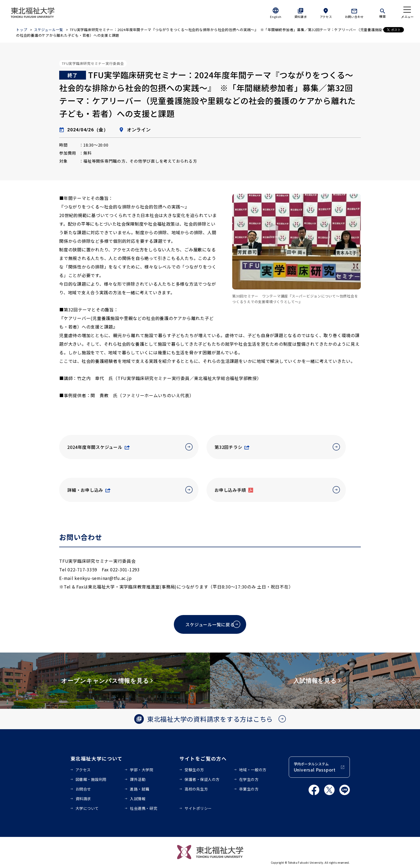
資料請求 (301, 17)
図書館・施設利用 (91, 779)
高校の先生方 (196, 789)
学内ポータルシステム (315, 767)
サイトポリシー (198, 808)
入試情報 (138, 799)
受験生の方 (194, 770)
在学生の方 (249, 779)
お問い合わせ (355, 17)
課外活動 (138, 779)
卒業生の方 (249, 789)
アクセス (326, 17)
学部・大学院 (142, 770)
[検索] (382, 12)
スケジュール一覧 (49, 30)
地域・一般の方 (253, 770)
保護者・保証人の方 (202, 779)
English (276, 17)
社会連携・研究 (144, 808)
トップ (22, 30)
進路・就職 (140, 789)
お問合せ (83, 789)
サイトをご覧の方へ (203, 758)
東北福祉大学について (97, 758)
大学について (87, 808)
